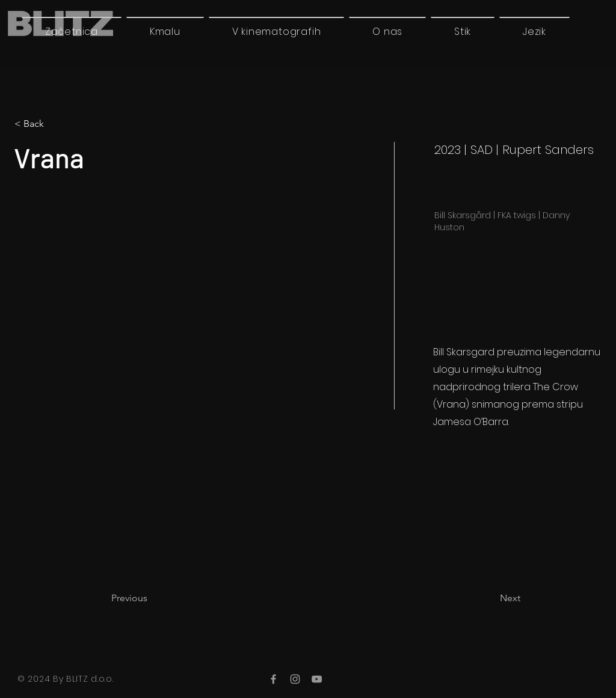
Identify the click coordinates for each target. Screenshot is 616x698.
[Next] (490, 598)
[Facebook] (273, 679)
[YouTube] (317, 679)
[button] (534, 31)
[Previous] (151, 598)
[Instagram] (295, 679)
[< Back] (54, 124)
